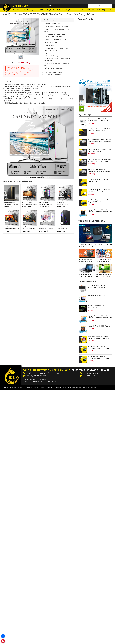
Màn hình (82, 10)
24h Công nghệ (100, 10)
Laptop (33, 10)
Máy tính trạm (41, 10)
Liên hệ (109, 10)
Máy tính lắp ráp (72, 10)
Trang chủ (16, 10)
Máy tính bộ (51, 10)
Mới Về (41, 210)
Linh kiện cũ (90, 10)
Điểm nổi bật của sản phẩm (52, 20)
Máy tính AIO (61, 10)
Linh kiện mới (25, 10)
